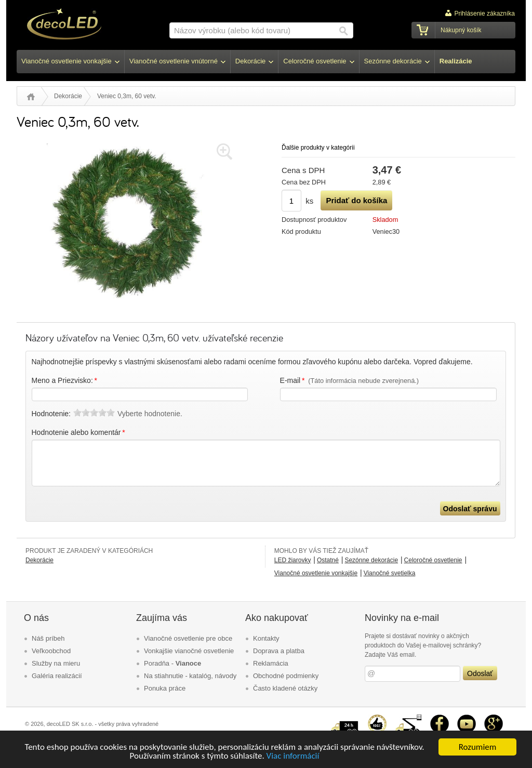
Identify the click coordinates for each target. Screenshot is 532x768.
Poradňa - (172, 663)
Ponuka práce (165, 688)
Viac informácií (293, 757)
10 (111, 413)
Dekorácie (68, 96)
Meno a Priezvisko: (65, 380)
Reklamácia (271, 663)
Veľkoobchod (51, 651)
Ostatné (328, 560)
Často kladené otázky (285, 688)
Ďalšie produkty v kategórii (318, 148)
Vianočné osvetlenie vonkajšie (316, 573)
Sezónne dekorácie (371, 560)
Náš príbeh (48, 638)
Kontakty (266, 638)
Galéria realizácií (57, 676)
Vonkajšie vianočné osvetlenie (189, 651)
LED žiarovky (293, 560)
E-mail (350, 380)
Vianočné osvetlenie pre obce (188, 638)
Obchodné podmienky (286, 676)
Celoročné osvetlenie (433, 560)
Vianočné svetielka (390, 573)
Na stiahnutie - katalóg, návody (190, 676)
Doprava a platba (279, 651)
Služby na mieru (56, 663)
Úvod (31, 97)
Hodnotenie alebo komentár (79, 432)
